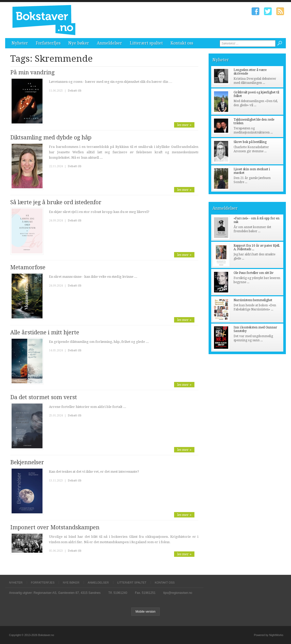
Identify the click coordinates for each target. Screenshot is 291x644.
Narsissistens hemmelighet (253, 300)
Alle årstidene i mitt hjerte (45, 332)
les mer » (184, 125)
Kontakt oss (182, 43)
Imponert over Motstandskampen (55, 527)
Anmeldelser (109, 43)
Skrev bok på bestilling (250, 142)
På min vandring (32, 72)
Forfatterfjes (48, 43)
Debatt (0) (75, 91)
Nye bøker (79, 43)
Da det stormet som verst (44, 397)
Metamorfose (28, 267)
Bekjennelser (27, 462)
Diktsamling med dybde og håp (51, 137)
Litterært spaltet (146, 43)
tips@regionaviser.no (178, 593)
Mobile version (145, 612)
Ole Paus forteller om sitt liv (254, 273)
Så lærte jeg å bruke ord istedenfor (56, 202)
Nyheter (20, 43)
